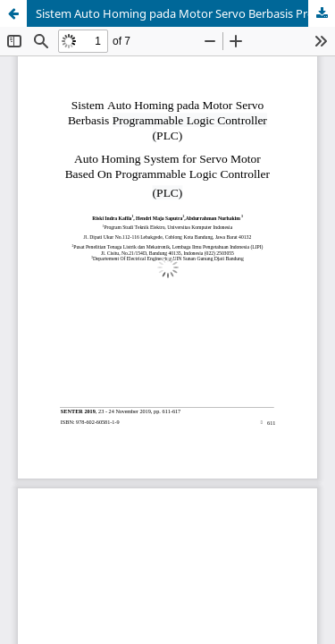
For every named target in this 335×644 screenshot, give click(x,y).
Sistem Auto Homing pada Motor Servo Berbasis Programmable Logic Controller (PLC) (185, 13)
